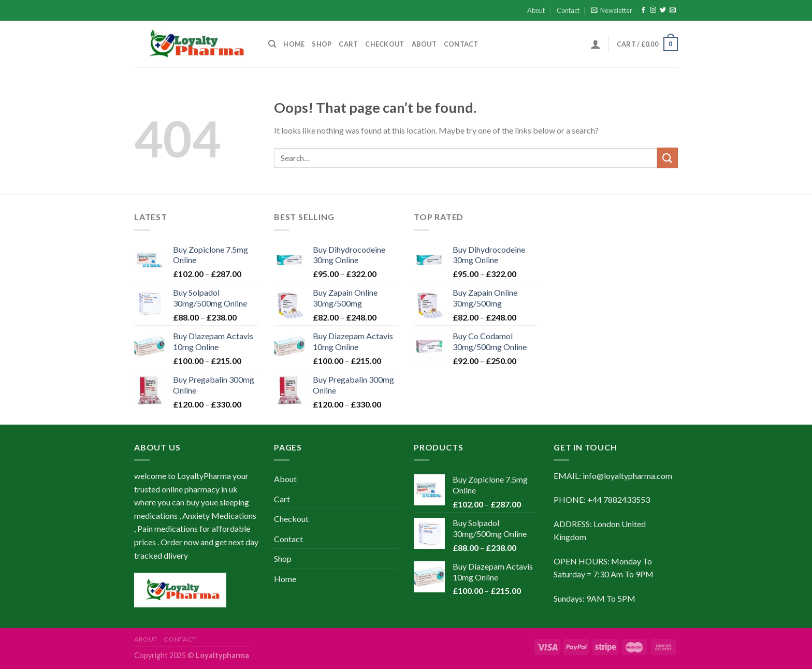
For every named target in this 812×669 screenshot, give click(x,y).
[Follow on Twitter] (663, 10)
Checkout (385, 44)
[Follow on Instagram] (653, 10)
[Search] (272, 44)
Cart (348, 44)
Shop (322, 44)
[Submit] (668, 158)
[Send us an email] (673, 10)
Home (294, 44)
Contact (568, 10)
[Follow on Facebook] (643, 10)
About (536, 10)
